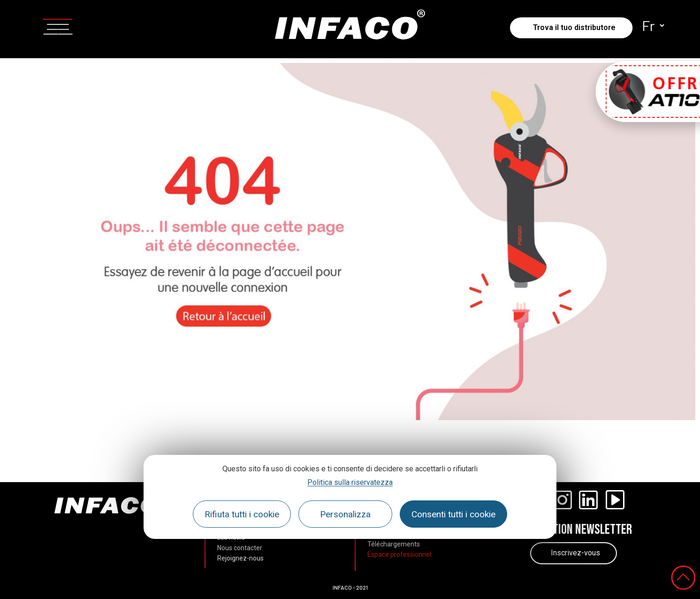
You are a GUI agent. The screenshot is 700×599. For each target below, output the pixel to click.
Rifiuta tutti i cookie (242, 514)
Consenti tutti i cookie (453, 514)
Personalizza (345, 514)
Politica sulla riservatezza (350, 482)
